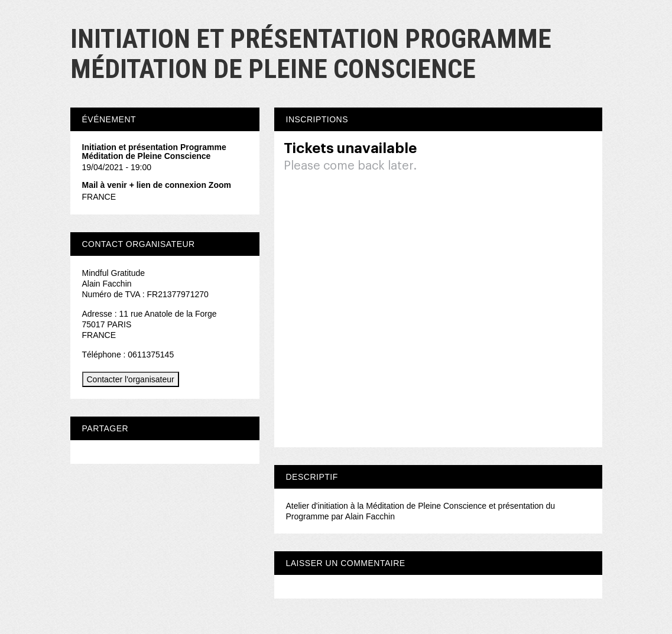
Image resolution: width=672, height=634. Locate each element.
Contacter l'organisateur (131, 379)
